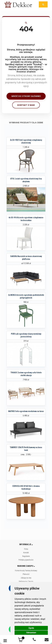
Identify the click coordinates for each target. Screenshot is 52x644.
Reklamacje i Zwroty (26, 581)
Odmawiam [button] (31, 633)
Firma (26, 549)
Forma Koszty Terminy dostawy (26, 571)
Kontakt (26, 553)
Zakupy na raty (26, 578)
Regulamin (26, 556)
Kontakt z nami (26, 105)
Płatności (26, 574)
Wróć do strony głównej (26, 96)
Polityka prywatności (26, 560)
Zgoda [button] (31, 628)
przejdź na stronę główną (26, 62)
